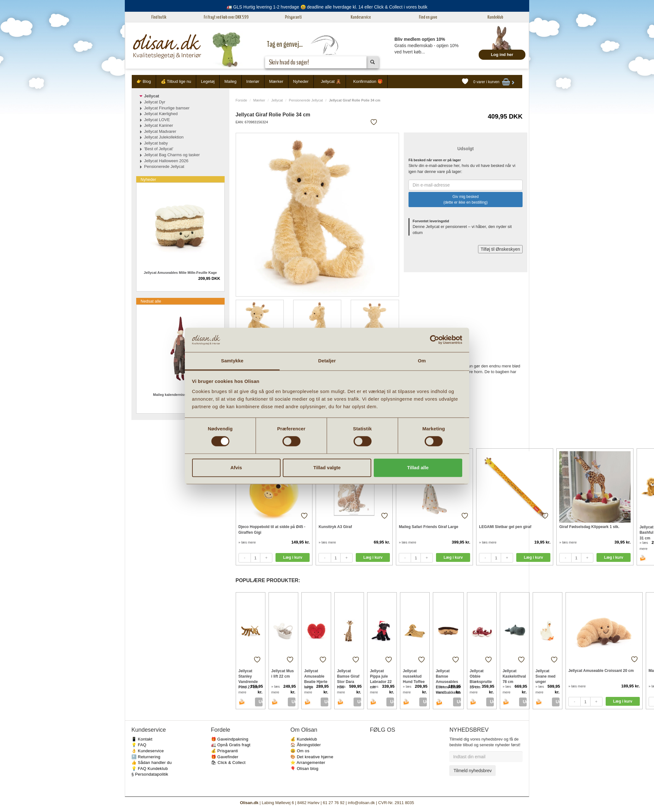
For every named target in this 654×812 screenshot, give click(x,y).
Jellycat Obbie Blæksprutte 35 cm (481, 676)
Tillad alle (418, 468)
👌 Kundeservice (148, 751)
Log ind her (502, 55)
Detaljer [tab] (327, 361)
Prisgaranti (293, 17)
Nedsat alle (151, 301)
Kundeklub (495, 17)
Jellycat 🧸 (331, 81)
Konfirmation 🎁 (368, 81)
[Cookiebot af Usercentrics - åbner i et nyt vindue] (435, 340)
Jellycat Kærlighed (161, 114)
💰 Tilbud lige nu (176, 81)
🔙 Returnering (146, 757)
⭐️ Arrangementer (308, 763)
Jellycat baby (156, 143)
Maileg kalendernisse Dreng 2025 (180, 395)
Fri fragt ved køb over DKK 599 (226, 17)
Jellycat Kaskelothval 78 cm (514, 676)
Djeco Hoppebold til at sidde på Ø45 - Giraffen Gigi (272, 529)
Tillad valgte (327, 468)
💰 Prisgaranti (225, 751)
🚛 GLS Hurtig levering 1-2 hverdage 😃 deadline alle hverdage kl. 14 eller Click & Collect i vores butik (327, 7)
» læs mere (247, 542)
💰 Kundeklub (304, 739)
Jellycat (277, 100)
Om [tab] (422, 361)
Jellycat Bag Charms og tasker (172, 155)
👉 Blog (144, 81)
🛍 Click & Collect (228, 763)
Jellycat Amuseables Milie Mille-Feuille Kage (180, 273)
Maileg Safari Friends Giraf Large (428, 527)
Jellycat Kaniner (159, 125)
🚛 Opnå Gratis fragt (231, 745)
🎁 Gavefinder (225, 757)
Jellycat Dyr (155, 102)
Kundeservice (361, 17)
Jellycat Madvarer (160, 131)
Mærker (276, 81)
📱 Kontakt (142, 739)
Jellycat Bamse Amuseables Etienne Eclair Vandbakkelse (448, 676)
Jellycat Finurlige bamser (167, 108)
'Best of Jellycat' (159, 149)
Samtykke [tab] (232, 361)
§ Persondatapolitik (150, 774)
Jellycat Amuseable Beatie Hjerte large (316, 676)
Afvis (236, 468)
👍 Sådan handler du (152, 763)
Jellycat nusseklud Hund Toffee (414, 676)
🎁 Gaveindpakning (230, 739)
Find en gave (428, 17)
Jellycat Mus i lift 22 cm (283, 674)
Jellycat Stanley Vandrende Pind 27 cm (248, 676)
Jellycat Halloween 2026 (166, 161)
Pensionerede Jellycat (306, 100)
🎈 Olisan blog (304, 769)
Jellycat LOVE (157, 120)
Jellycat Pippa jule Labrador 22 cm (381, 676)
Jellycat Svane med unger (545, 676)
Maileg (230, 81)
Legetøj (208, 81)
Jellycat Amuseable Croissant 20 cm (601, 671)
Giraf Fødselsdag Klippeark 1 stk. (589, 527)
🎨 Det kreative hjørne (312, 757)
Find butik (159, 17)
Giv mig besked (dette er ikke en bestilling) (465, 200)
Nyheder (301, 81)
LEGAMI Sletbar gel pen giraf (505, 527)
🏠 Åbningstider (306, 745)
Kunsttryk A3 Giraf (335, 527)
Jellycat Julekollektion (164, 137)
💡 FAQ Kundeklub (150, 769)
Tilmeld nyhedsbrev (472, 771)
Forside (242, 100)
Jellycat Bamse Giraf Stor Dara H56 (348, 676)
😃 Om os (300, 751)
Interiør (253, 81)
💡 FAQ (139, 745)
